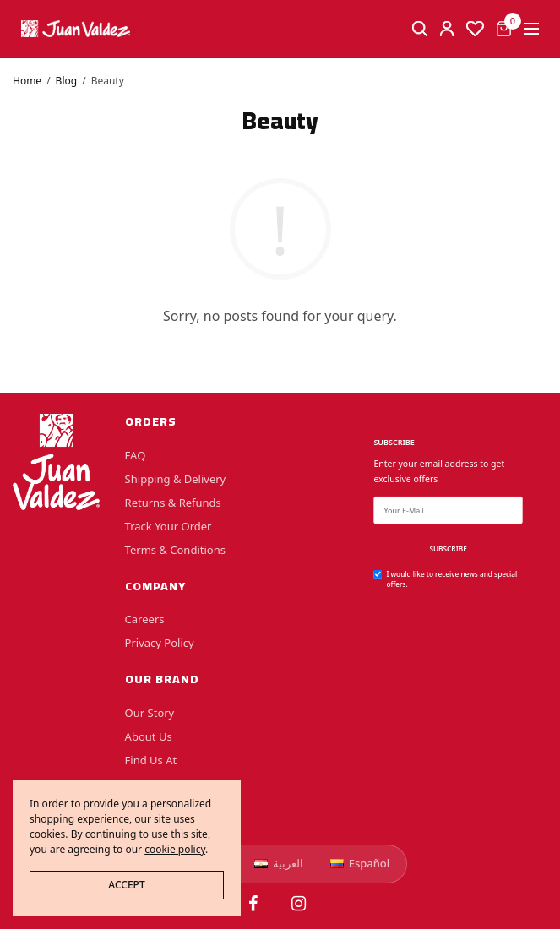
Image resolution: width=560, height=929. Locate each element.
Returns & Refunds (173, 502)
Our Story (150, 713)
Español (360, 863)
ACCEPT (126, 885)
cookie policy (175, 849)
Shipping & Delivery (176, 478)
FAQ (136, 454)
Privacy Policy (160, 643)
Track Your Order (169, 525)
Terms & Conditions (175, 549)
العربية (279, 863)
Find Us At (151, 760)
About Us (149, 736)
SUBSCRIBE (448, 549)
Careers (145, 619)
